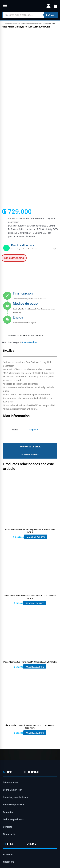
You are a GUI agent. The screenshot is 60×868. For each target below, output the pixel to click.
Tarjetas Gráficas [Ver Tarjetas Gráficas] (12, 711)
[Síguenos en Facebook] (7, 756)
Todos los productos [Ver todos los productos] (13, 661)
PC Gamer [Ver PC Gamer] (8, 696)
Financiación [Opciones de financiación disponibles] (10, 676)
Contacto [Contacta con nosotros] (8, 669)
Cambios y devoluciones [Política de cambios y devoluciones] (15, 639)
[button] (5, 6)
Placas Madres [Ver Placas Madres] (11, 734)
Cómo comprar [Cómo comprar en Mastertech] (10, 624)
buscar (51, 15)
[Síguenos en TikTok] (24, 756)
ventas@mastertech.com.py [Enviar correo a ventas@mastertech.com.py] (22, 796)
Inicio (7, 23)
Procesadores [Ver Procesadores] (10, 726)
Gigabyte (34, 272)
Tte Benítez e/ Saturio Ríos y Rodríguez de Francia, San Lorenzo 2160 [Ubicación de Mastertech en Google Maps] (29, 782)
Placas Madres (15, 23)
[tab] (30, 289)
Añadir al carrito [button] (36, 379)
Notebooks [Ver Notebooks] (9, 704)
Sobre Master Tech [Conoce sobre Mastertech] (13, 632)
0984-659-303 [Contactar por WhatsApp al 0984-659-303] (15, 790)
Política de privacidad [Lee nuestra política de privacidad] (14, 647)
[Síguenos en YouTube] (33, 756)
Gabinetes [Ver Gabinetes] (8, 719)
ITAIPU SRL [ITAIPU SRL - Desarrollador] (36, 851)
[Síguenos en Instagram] (16, 756)
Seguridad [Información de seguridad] (8, 654)
